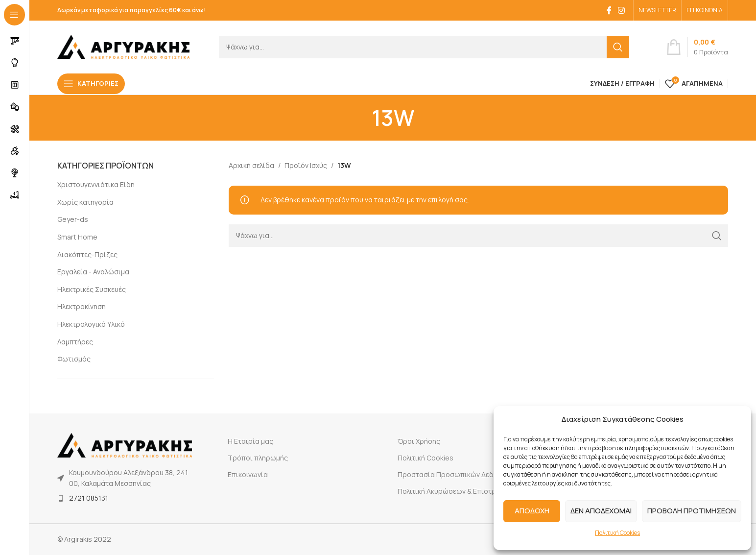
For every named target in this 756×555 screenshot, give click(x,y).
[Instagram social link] (622, 10)
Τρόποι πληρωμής (258, 458)
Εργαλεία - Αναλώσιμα (93, 272)
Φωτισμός (74, 359)
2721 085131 (89, 498)
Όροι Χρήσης (419, 441)
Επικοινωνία (248, 474)
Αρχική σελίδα (251, 165)
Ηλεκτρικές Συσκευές (92, 289)
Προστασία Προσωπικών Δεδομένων (458, 474)
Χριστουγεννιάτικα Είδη (96, 184)
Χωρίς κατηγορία (85, 202)
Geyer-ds (73, 219)
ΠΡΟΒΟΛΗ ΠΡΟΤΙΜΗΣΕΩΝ (692, 511)
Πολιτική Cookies (617, 533)
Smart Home (77, 237)
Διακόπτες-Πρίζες (87, 254)
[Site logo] (123, 46)
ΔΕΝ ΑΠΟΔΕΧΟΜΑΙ (601, 511)
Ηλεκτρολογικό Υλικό (91, 324)
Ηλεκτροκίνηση (82, 306)
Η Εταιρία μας (250, 441)
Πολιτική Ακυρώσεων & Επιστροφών (456, 491)
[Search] (424, 47)
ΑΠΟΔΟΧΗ (532, 511)
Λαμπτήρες (75, 342)
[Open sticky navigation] (91, 84)
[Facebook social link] (609, 10)
